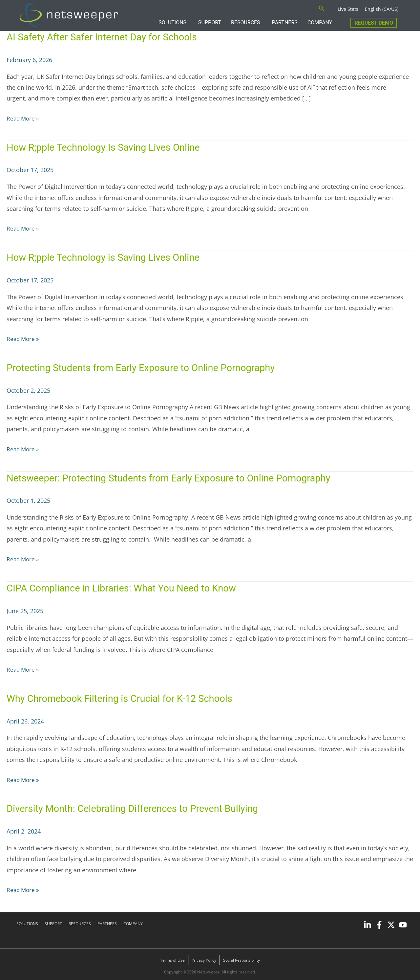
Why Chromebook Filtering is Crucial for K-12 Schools (124, 697)
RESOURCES (246, 22)
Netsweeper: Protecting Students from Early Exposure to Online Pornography (175, 477)
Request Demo (374, 23)
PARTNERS (285, 22)
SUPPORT (210, 22)
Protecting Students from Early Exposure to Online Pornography (145, 367)
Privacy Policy (204, 958)
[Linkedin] (367, 923)
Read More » (24, 118)
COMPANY (320, 22)
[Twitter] (391, 923)
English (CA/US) (382, 9)
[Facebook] (379, 923)
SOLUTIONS (172, 22)
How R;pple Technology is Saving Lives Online (106, 257)
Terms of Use (172, 958)
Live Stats (348, 9)
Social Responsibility (241, 958)
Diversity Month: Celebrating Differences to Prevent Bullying (136, 806)
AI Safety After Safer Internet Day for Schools (106, 37)
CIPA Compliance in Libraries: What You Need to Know (126, 587)
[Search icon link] (322, 9)
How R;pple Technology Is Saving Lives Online (106, 147)
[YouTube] (403, 923)
